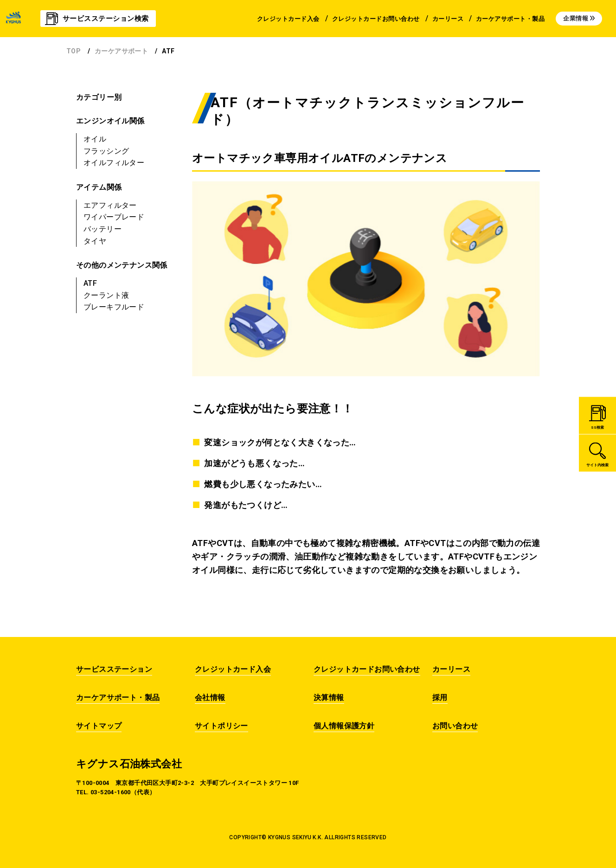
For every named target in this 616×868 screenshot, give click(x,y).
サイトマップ (99, 726)
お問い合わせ (455, 726)
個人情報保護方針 (344, 726)
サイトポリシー (221, 726)
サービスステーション (114, 669)
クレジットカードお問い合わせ (367, 669)
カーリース (451, 669)
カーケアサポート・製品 (118, 698)
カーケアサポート (121, 51)
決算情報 (329, 698)
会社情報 (210, 698)
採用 (440, 698)
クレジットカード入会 (233, 669)
